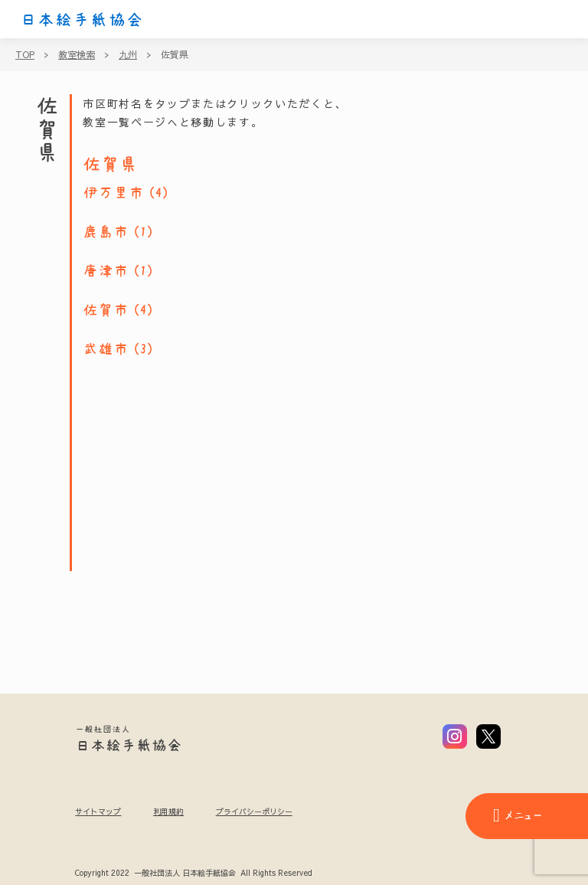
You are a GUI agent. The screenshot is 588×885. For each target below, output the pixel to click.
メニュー (518, 815)
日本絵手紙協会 (82, 20)
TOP (25, 54)
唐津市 (106, 271)
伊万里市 (113, 193)
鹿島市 (106, 232)
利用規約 (168, 812)
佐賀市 (106, 310)
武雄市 (106, 349)
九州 (128, 54)
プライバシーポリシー (254, 812)
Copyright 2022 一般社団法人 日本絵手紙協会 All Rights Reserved (193, 874)
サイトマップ (98, 812)
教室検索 (77, 54)
